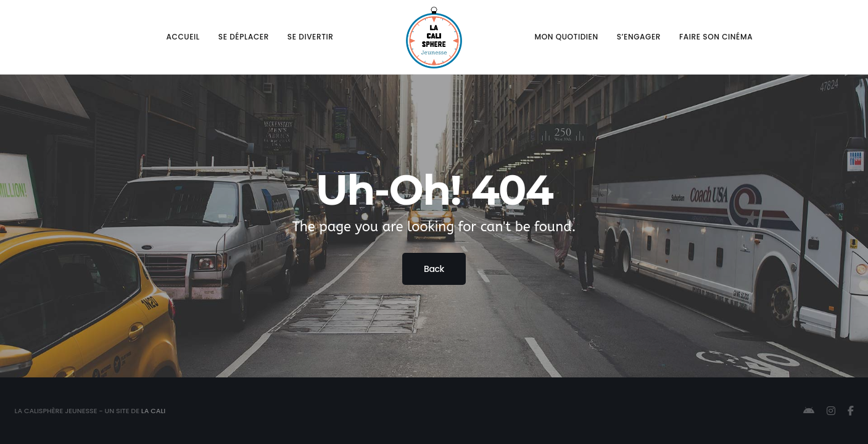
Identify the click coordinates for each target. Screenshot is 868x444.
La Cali (153, 411)
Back (434, 269)
